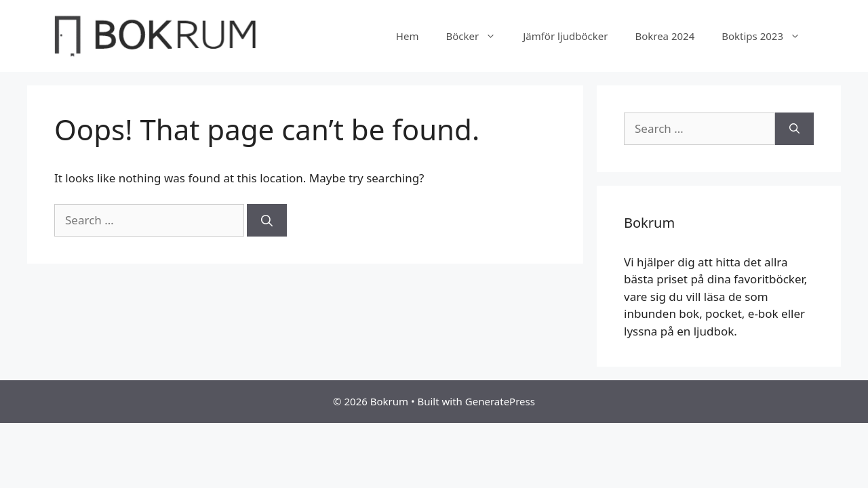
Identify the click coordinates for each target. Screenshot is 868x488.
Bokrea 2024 (665, 36)
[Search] (267, 220)
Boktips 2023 (768, 36)
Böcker (477, 36)
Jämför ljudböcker (565, 36)
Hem (408, 36)
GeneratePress (500, 401)
